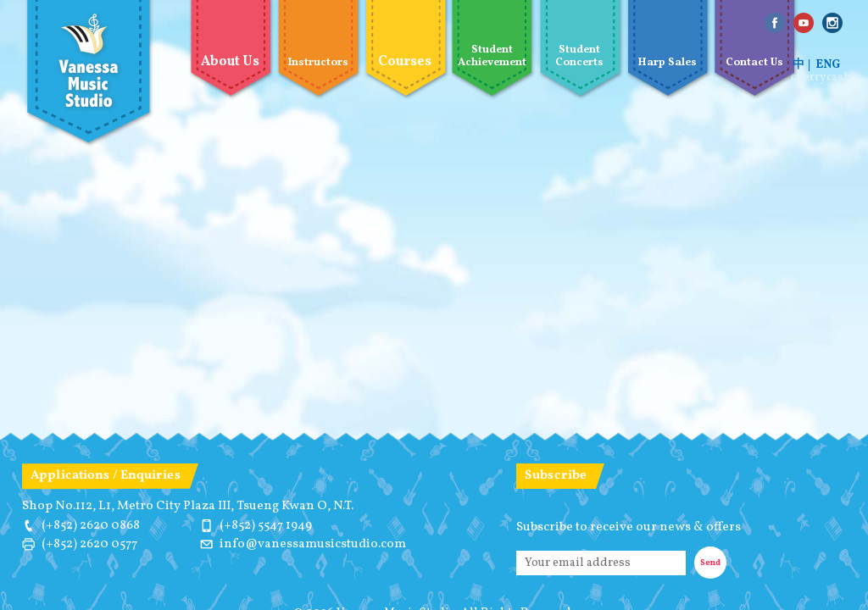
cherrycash (821, 78)
